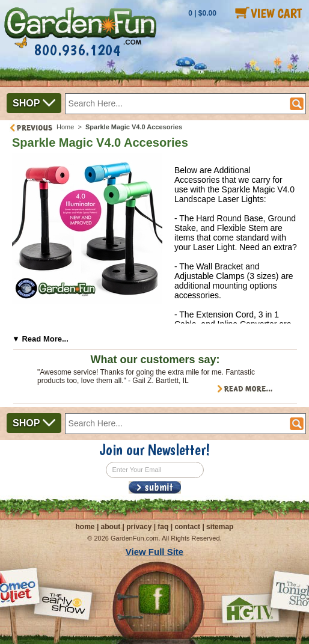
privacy (139, 527)
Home (65, 127)
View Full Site (154, 552)
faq (163, 527)
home (85, 527)
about (111, 527)
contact (187, 527)
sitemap (220, 527)
